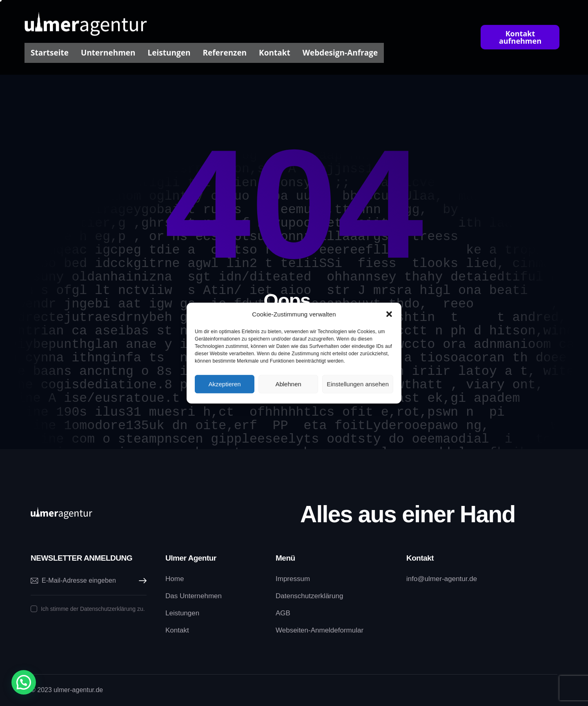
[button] (389, 314)
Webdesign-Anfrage (340, 53)
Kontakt (275, 53)
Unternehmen (108, 53)
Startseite (50, 53)
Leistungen (169, 53)
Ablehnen (288, 384)
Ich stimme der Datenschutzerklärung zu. (93, 609)
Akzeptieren (224, 384)
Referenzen (225, 53)
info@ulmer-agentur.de (442, 579)
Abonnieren (140, 581)
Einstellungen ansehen (358, 384)
